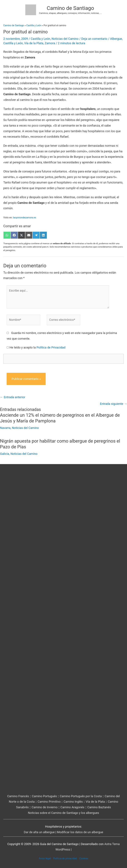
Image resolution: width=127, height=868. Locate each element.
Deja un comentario (94, 39)
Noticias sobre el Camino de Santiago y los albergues (63, 813)
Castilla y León (41, 39)
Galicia (5, 454)
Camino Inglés (73, 802)
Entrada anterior (13, 397)
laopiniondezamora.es (24, 217)
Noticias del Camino (65, 39)
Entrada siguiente (113, 404)
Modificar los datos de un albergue (80, 832)
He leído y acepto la (38, 347)
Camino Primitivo (49, 802)
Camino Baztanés (99, 807)
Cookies (84, 858)
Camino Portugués (44, 796)
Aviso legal (45, 858)
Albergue (116, 39)
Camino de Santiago (70, 8)
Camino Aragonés (73, 807)
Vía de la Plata (34, 43)
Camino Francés (18, 796)
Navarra (5, 428)
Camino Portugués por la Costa (81, 796)
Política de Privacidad (51, 347)
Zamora (50, 43)
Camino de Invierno (44, 807)
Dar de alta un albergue (39, 832)
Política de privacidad (65, 858)
